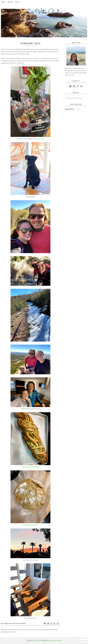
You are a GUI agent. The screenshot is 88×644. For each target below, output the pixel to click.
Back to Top (83, 641)
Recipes (10, 2)
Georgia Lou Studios (55, 640)
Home (3, 2)
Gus (14, 623)
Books (17, 2)
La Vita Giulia (44, 12)
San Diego (23, 623)
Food (10, 623)
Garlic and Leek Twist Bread (30, 467)
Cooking (5, 623)
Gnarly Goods (40, 139)
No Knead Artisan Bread (30, 525)
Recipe (17, 623)
